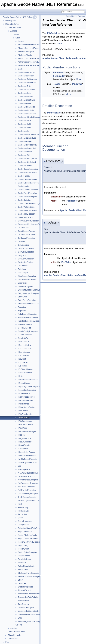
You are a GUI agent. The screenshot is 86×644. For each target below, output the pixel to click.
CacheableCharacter (27, 90)
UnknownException (26, 608)
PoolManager (24, 511)
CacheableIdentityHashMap (30, 117)
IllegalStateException (27, 390)
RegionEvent (23, 549)
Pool (20, 504)
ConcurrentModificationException (32, 224)
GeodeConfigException (28, 331)
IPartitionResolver (26, 400)
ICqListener (23, 362)
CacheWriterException (27, 210)
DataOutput (23, 273)
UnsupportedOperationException (32, 611)
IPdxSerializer (24, 418)
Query (21, 518)
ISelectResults (24, 445)
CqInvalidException (26, 252)
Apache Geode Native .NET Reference (19, 17)
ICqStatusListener (26, 369)
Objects (19, 625)
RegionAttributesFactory (28, 535)
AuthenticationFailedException (31, 59)
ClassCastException (26, 217)
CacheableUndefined (27, 162)
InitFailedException (26, 393)
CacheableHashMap (27, 107)
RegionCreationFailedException (31, 539)
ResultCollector (24, 559)
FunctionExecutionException (30, 321)
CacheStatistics (25, 200)
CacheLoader (24, 186)
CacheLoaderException (28, 190)
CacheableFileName (27, 100)
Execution (22, 307)
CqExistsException (26, 248)
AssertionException (26, 52)
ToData (57, 84)
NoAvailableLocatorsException (31, 473)
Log (20, 466)
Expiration (22, 311)
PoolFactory (23, 507)
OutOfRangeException (28, 497)
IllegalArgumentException (29, 387)
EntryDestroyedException (29, 293)
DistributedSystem (26, 286)
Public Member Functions (76, 16)
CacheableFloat (25, 103)
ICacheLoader (24, 352)
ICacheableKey (24, 345)
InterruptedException (27, 397)
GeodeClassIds (25, 328)
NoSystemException (27, 476)
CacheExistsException (27, 172)
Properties (22, 514)
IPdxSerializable (25, 414)
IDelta (20, 376)
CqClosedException (26, 238)
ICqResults (23, 366)
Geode (16, 34)
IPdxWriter (22, 428)
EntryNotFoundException (29, 304)
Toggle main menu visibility (4, 11)
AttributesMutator (25, 55)
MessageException (26, 469)
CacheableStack (25, 152)
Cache (21, 69)
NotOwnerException (26, 487)
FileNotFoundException (28, 318)
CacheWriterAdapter (27, 207)
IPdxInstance (23, 404)
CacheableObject (25, 141)
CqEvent (22, 242)
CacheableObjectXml (27, 148)
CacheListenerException (28, 183)
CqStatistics (23, 266)
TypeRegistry (24, 604)
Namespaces (11, 21)
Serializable (23, 570)
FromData (58, 73)
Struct (20, 580)
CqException (23, 245)
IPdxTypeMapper (25, 421)
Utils (20, 618)
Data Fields (13, 639)
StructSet (22, 583)
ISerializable (23, 449)
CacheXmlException (27, 214)
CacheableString (25, 155)
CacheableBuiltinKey (27, 83)
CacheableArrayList (26, 72)
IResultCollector (25, 442)
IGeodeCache (24, 383)
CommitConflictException (29, 221)
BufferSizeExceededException (31, 65)
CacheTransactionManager (29, 204)
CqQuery (22, 255)
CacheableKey (24, 131)
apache (14, 628)
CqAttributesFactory (26, 231)
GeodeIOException (26, 338)
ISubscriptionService (27, 452)
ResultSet (22, 563)
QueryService (24, 525)
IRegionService (24, 438)
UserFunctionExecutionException (32, 614)
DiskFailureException (27, 280)
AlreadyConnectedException (30, 48)
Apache (14, 31)
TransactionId (24, 601)
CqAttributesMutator (26, 235)
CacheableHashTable (27, 114)
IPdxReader (23, 411)
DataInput (22, 269)
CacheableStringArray (27, 159)
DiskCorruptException (27, 276)
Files (7, 642)
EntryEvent (23, 297)
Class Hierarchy (15, 635)
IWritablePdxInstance (27, 456)
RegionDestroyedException (29, 542)
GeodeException (25, 335)
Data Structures (12, 24)
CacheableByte (24, 86)
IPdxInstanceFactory (27, 407)
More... (60, 44)
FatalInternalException (27, 314)
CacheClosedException (28, 169)
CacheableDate (25, 93)
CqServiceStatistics (26, 262)
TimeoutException (26, 590)
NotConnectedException (28, 483)
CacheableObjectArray (28, 145)
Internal (21, 41)
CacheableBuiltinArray (27, 79)
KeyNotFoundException (28, 459)
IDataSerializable (25, 373)
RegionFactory (24, 556)
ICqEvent (22, 359)
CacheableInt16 (25, 121)
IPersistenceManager (27, 431)
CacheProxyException (27, 193)
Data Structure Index (17, 632)
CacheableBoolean (26, 76)
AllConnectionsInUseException (31, 45)
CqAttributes (23, 228)
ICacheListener (24, 349)
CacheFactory (24, 176)
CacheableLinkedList (27, 138)
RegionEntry (23, 545)
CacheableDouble (26, 97)
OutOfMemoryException (28, 494)
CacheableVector (25, 166)
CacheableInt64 (25, 128)
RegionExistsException (28, 552)
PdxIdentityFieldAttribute (28, 501)
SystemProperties (26, 587)
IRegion (21, 435)
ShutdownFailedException (29, 573)
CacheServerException (28, 197)
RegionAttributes (25, 532)
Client (18, 38)
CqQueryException (26, 259)
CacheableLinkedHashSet (29, 135)
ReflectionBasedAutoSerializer (31, 528)
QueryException (25, 521)
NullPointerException (27, 490)
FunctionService (25, 324)
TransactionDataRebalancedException (34, 597)
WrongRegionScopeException (31, 621)
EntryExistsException (27, 300)
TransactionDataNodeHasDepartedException (37, 594)
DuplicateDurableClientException (32, 290)
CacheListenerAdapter (27, 179)
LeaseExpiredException (28, 463)
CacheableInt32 (25, 124)
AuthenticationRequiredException (32, 62)
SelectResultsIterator (27, 566)
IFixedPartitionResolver (28, 380)
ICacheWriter (24, 356)
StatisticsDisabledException (30, 577)
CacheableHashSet (26, 110)
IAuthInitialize (24, 342)
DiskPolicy (22, 283)
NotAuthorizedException (28, 480)
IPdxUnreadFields (26, 425)
